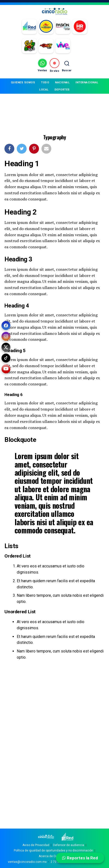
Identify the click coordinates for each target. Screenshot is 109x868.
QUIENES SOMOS (23, 82)
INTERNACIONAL (87, 82)
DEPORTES (62, 90)
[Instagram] (6, 336)
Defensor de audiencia (69, 845)
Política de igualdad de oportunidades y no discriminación (53, 850)
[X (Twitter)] (6, 347)
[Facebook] (6, 325)
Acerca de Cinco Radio (54, 856)
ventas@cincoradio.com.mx (27, 862)
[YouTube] (6, 369)
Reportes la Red (80, 858)
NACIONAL (62, 82)
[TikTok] (6, 358)
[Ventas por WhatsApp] (42, 65)
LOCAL (44, 90)
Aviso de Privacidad (36, 845)
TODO (45, 82)
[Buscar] (67, 65)
